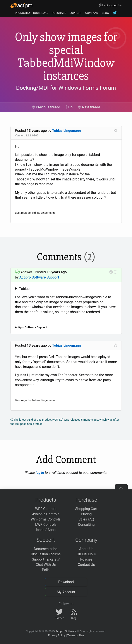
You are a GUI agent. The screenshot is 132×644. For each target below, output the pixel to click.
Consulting (86, 525)
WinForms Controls (46, 519)
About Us (86, 549)
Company (86, 540)
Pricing (86, 514)
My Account (66, 592)
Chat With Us (46, 565)
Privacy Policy (57, 635)
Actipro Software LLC (69, 631)
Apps (52, 530)
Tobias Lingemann (66, 131)
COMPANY (92, 13)
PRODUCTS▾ (23, 13)
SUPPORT (76, 13)
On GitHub (86, 554)
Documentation (46, 549)
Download (66, 582)
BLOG (105, 13)
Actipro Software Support (39, 277)
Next (89, 107)
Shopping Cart (86, 509)
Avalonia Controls (46, 514)
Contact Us (86, 565)
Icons (40, 530)
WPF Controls (46, 509)
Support (46, 540)
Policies (86, 559)
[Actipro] (21, 5)
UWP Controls (46, 525)
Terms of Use (76, 635)
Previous (46, 107)
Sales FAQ (86, 519)
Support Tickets (46, 559)
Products (46, 500)
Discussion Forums (46, 554)
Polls (46, 570)
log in (40, 473)
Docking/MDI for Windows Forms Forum (66, 88)
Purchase (86, 500)
